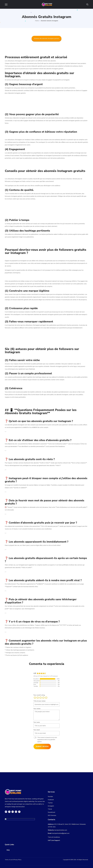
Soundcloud (51, 812)
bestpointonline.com (61, 830)
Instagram (51, 806)
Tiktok (50, 809)
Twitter (50, 803)
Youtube (50, 797)
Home (37, 21)
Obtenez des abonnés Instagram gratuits (46, 38)
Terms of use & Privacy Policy (13, 860)
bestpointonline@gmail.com (61, 833)
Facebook (51, 800)
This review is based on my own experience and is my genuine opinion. (47, 740)
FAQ (8, 850)
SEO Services (52, 815)
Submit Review (42, 746)
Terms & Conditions (54, 837)
